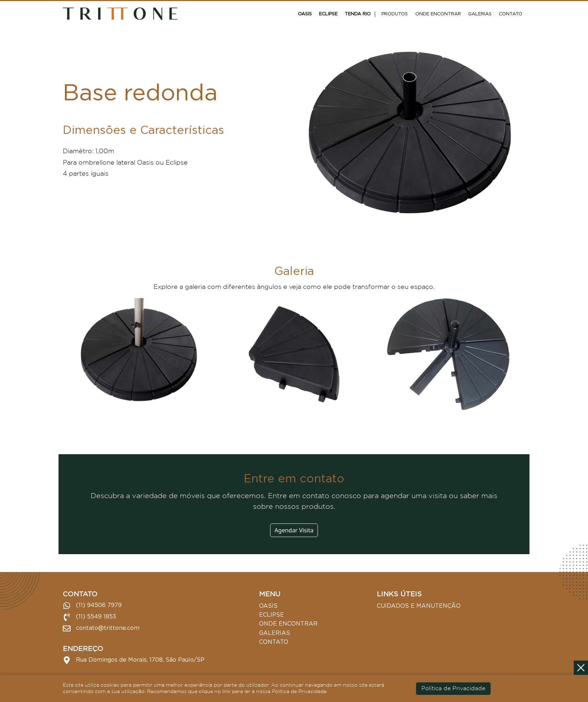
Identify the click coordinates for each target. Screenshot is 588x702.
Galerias (480, 14)
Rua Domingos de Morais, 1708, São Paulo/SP (134, 660)
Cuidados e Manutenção (419, 606)
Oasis (305, 14)
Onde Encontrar (438, 14)
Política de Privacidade (453, 689)
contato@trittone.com (101, 628)
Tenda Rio (358, 14)
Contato (511, 14)
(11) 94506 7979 (92, 606)
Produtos (395, 14)
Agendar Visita (294, 530)
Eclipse (328, 14)
